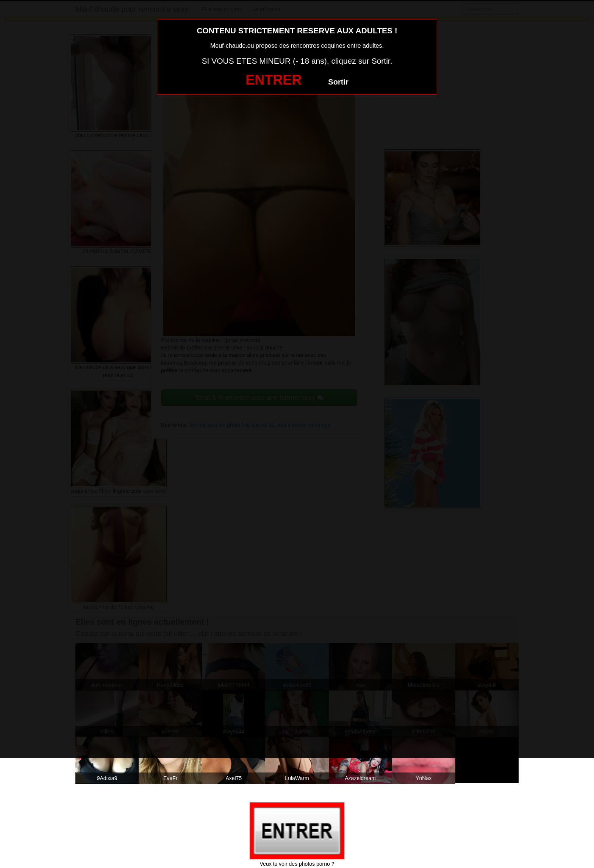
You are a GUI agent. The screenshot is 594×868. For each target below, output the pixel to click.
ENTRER (274, 80)
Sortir (338, 82)
